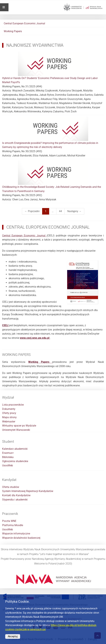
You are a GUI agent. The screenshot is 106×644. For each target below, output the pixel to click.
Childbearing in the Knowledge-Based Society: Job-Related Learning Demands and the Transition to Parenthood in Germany (53, 177)
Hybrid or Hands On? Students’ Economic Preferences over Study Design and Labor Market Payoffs (53, 68)
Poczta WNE (9, 521)
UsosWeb (8, 465)
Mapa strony (9, 417)
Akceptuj (13, 636)
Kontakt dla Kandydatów (16, 495)
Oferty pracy (9, 413)
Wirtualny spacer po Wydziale (19, 426)
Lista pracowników (13, 405)
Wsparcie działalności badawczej (21, 538)
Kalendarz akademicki (15, 449)
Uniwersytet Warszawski (16, 430)
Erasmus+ (8, 453)
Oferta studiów (11, 487)
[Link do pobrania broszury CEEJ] (6, 325)
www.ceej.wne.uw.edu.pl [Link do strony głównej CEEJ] (35, 338)
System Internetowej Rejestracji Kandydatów (28, 491)
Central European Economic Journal (24, 23)
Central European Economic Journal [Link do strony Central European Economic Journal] (24, 236)
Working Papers (13, 31)
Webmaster (9, 422)
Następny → (74, 211)
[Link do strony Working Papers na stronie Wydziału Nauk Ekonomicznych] (40, 362)
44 (60, 211)
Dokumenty (9, 409)
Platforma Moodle (13, 525)
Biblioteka (8, 457)
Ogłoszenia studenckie (15, 461)
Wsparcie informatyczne (16, 534)
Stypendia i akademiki (15, 500)
